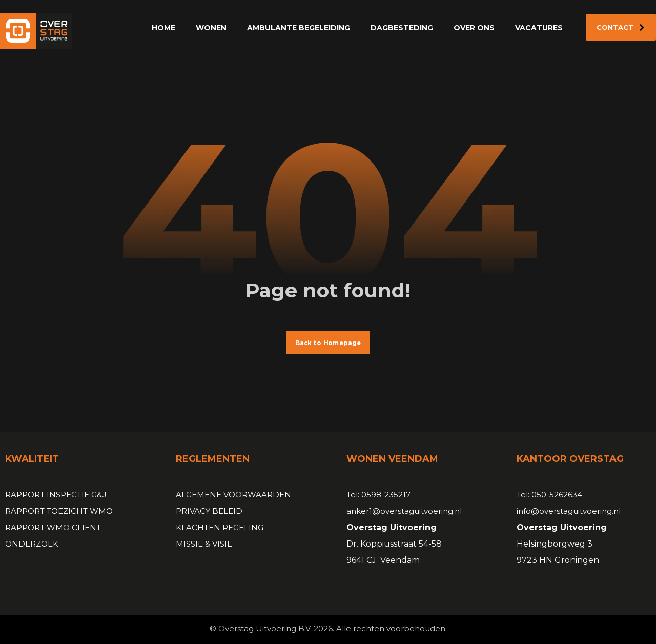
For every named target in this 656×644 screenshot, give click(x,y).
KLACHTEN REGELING (220, 527)
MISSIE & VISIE (204, 544)
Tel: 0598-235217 (378, 495)
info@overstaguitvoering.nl (569, 511)
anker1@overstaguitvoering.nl (404, 511)
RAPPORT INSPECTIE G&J (56, 495)
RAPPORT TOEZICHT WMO (59, 511)
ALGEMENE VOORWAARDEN (233, 495)
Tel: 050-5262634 (549, 495)
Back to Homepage (328, 343)
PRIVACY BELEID (209, 511)
